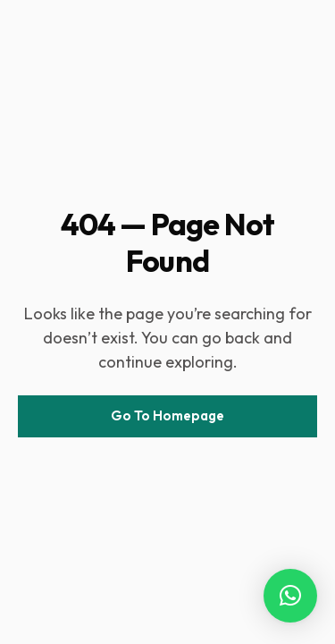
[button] (290, 596)
